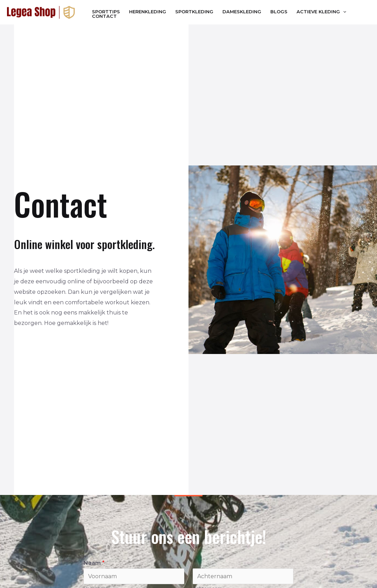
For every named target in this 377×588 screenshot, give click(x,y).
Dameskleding (242, 12)
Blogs (279, 12)
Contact (104, 16)
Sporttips (106, 12)
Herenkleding (148, 12)
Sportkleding (194, 12)
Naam (94, 563)
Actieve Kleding (321, 12)
